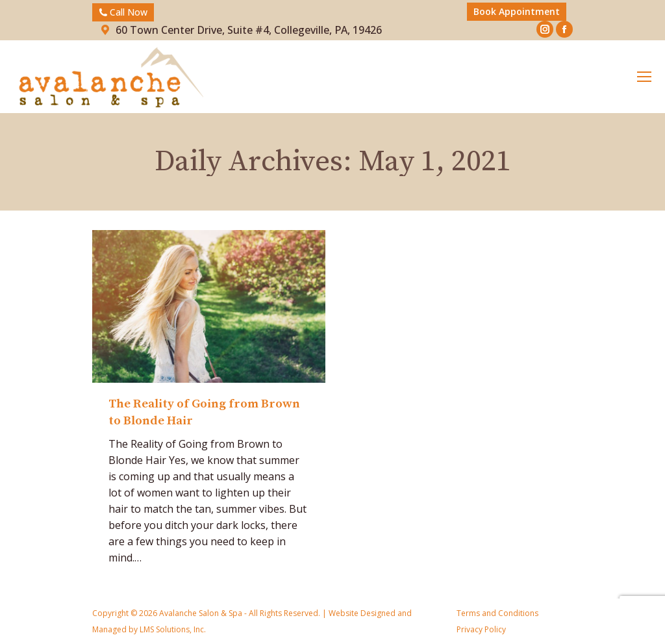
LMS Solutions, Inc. (172, 629)
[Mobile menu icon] (644, 77)
